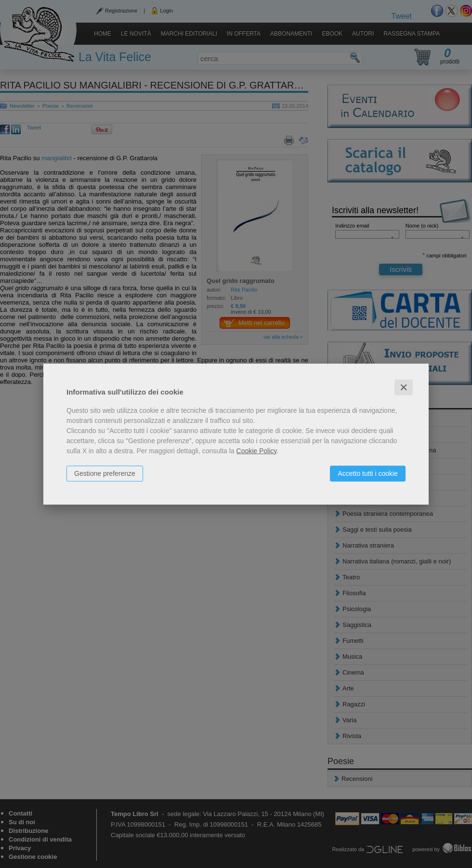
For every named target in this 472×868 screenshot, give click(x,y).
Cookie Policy (257, 450)
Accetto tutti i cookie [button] (368, 473)
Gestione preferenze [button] (105, 473)
